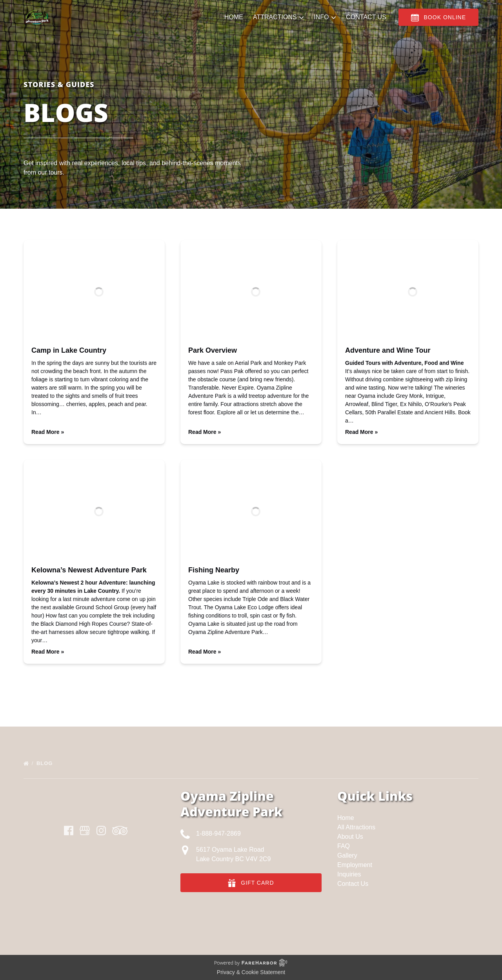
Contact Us (366, 24)
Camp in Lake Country (69, 350)
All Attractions (356, 827)
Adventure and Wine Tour (388, 350)
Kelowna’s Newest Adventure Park (89, 570)
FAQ (344, 846)
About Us (350, 837)
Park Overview (213, 350)
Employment (355, 865)
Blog (45, 763)
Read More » (48, 432)
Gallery (347, 855)
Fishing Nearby (214, 570)
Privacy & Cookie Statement (251, 972)
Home (233, 24)
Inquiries (349, 874)
